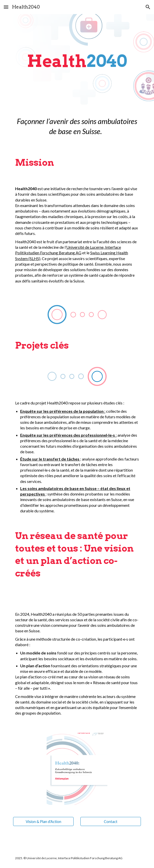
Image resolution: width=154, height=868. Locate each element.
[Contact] (111, 821)
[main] (77, 61)
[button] (6, 7)
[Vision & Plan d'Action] (43, 821)
